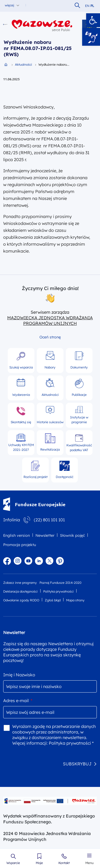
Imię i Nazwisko (19, 675)
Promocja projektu (20, 545)
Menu (89, 863)
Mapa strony (75, 600)
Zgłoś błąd (53, 600)
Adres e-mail (18, 701)
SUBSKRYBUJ (77, 764)
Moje (39, 863)
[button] (93, 20)
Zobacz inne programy (20, 583)
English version (17, 535)
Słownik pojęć (72, 535)
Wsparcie (13, 863)
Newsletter (45, 535)
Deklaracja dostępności (20, 591)
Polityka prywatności (58, 591)
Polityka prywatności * (71, 743)
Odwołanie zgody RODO (21, 600)
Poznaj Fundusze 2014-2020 (60, 583)
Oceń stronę (50, 337)
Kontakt (64, 863)
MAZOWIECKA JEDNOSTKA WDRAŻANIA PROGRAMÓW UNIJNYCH (50, 320)
